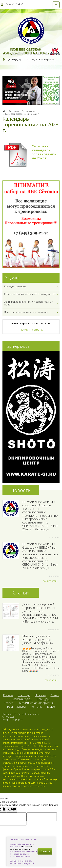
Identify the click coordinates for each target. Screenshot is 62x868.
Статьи (55, 695)
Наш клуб (24, 695)
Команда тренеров (31, 286)
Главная (8, 695)
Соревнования (28, 111)
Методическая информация (36, 703)
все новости (50, 581)
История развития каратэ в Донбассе (31, 312)
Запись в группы (22, 699)
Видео (51, 707)
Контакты (36, 707)
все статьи (51, 680)
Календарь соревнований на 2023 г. (22, 114)
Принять (45, 851)
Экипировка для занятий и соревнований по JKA (31, 303)
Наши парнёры (16, 707)
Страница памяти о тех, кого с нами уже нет (31, 294)
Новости (40, 695)
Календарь (14, 111)
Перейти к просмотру (31, 330)
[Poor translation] (12, 810)
